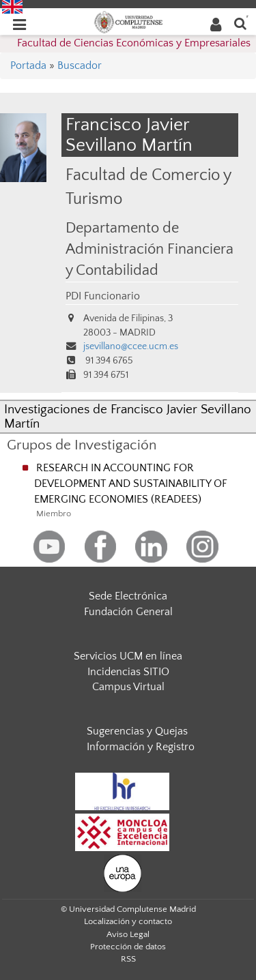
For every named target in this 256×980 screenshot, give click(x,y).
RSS (128, 959)
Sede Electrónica (128, 596)
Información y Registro (141, 747)
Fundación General (128, 612)
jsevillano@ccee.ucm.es (131, 346)
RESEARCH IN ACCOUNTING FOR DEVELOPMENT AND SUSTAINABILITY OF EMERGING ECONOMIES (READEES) (131, 484)
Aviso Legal (128, 934)
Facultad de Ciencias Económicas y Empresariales (134, 43)
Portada (28, 65)
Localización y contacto (128, 921)
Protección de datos (128, 947)
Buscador (80, 65)
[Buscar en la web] (240, 23)
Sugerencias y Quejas (137, 731)
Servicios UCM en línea (128, 656)
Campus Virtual (128, 687)
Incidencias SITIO (128, 672)
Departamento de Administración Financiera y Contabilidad (150, 250)
